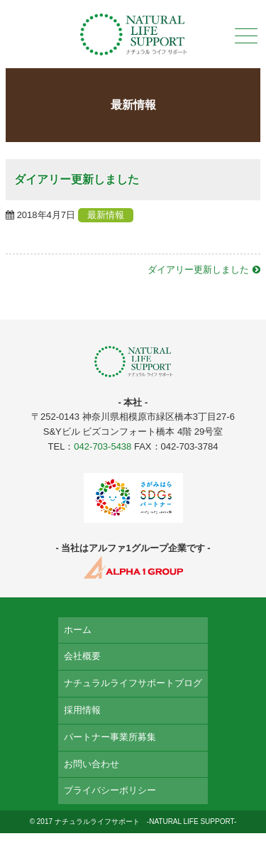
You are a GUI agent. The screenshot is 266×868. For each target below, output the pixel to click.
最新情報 (106, 215)
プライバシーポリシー (110, 790)
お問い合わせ (92, 764)
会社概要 (82, 656)
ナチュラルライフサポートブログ (133, 683)
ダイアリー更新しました (198, 270)
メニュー (245, 36)
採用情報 (82, 710)
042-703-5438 (102, 446)
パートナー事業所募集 (110, 737)
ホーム (78, 630)
